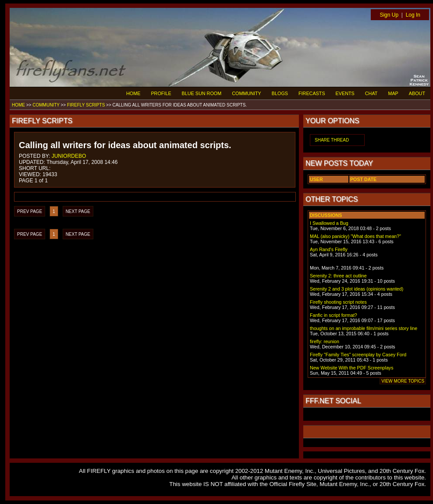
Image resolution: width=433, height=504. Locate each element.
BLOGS (280, 93)
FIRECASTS (312, 93)
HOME (133, 93)
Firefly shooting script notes (338, 302)
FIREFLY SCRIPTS (86, 105)
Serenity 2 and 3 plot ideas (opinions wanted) (357, 289)
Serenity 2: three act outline (338, 276)
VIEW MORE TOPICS (403, 381)
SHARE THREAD (332, 140)
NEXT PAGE (78, 211)
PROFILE (161, 93)
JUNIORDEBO (69, 156)
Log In (413, 15)
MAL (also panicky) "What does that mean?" (355, 236)
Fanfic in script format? (334, 315)
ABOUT (417, 93)
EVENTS (345, 93)
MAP (393, 93)
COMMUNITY (247, 93)
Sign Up (389, 15)
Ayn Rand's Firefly (329, 249)
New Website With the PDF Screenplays (352, 368)
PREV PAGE (30, 211)
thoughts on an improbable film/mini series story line (364, 328)
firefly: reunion (325, 341)
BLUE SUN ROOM (202, 93)
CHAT (371, 93)
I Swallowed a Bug (329, 223)
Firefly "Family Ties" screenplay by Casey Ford (358, 355)
